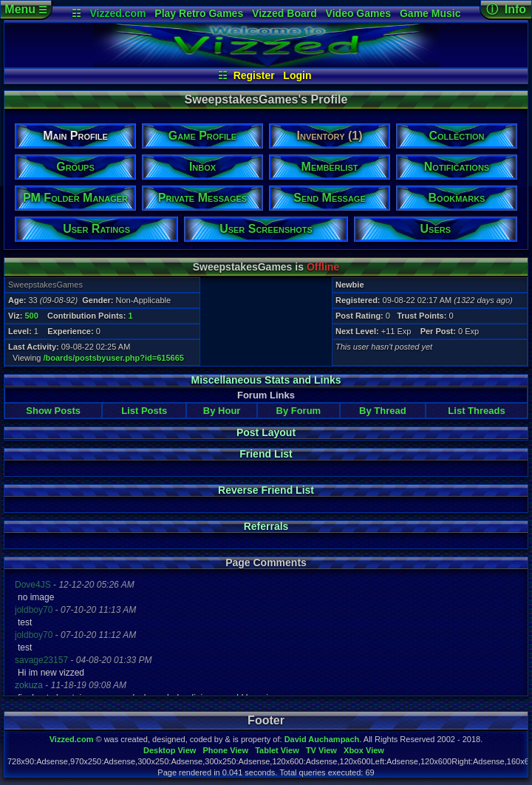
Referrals (266, 526)
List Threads (476, 411)
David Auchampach (322, 739)
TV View (321, 750)
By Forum (299, 411)
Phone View (225, 750)
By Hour (222, 411)
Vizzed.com (117, 13)
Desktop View (170, 750)
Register (254, 75)
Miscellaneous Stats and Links (266, 380)
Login (297, 75)
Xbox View (364, 750)
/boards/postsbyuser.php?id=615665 (114, 358)
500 (31, 316)
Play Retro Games (199, 13)
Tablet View (277, 750)
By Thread (383, 411)
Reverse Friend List (266, 490)
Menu (25, 9)
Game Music (430, 13)
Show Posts (53, 411)
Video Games (358, 13)
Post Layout (266, 432)
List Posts (144, 411)
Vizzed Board (284, 13)
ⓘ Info (506, 9)
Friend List (266, 454)
